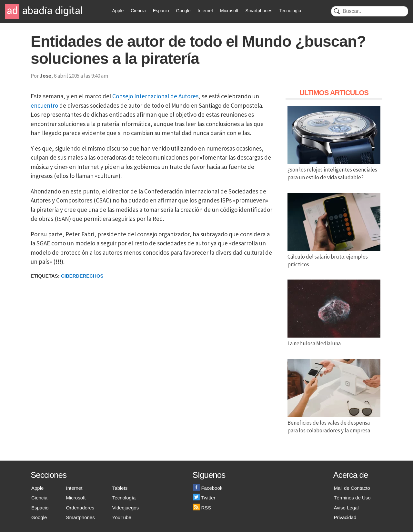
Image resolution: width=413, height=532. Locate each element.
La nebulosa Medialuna (334, 340)
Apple (118, 11)
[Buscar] (370, 11)
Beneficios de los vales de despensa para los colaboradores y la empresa (334, 423)
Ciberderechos (82, 276)
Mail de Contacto (352, 488)
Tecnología (290, 11)
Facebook (208, 488)
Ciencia (138, 11)
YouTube (122, 517)
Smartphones (259, 11)
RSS (202, 508)
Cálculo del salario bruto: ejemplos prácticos (334, 257)
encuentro (44, 105)
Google (183, 11)
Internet (205, 11)
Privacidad (345, 517)
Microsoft (229, 11)
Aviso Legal (346, 508)
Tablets (120, 488)
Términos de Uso (352, 498)
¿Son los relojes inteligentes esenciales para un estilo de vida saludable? (334, 170)
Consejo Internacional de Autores (155, 96)
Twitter (204, 498)
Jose (45, 76)
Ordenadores (80, 508)
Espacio (161, 11)
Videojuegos (126, 508)
